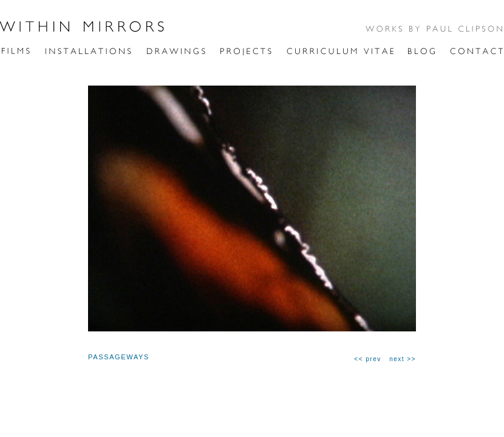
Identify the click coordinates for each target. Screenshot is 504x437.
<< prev (367, 359)
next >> (403, 359)
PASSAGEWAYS (119, 357)
